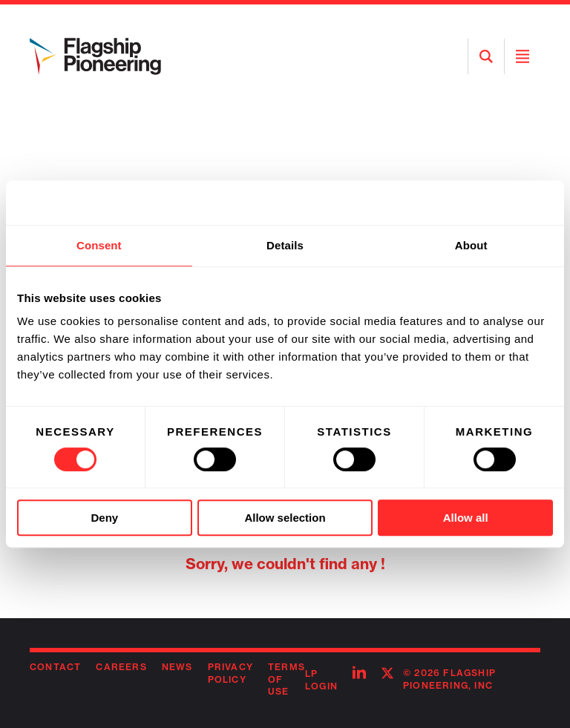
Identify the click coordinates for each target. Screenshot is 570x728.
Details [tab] (285, 245)
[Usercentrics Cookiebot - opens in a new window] (488, 203)
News (177, 667)
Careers (121, 667)
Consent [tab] (99, 245)
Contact (55, 667)
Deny (104, 518)
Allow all (466, 518)
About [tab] (471, 245)
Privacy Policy (230, 673)
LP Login (321, 680)
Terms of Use (286, 679)
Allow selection (285, 518)
